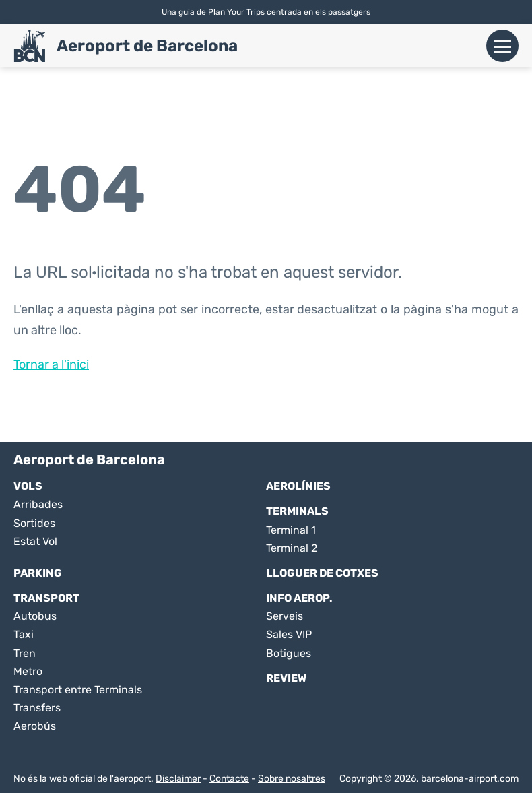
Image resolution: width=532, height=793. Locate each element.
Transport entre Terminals (78, 690)
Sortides (34, 523)
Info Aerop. (299, 598)
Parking (38, 573)
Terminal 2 (292, 548)
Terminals (297, 511)
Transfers (37, 708)
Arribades (38, 504)
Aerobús (35, 726)
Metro (28, 671)
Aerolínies (298, 486)
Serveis (285, 616)
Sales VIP (289, 634)
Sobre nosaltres (292, 779)
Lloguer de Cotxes (322, 573)
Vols (28, 486)
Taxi (24, 634)
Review (286, 678)
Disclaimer (178, 779)
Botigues (289, 653)
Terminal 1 (291, 530)
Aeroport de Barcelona (147, 46)
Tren (25, 653)
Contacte (229, 779)
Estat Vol (35, 541)
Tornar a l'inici (51, 364)
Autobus (35, 616)
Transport (46, 598)
